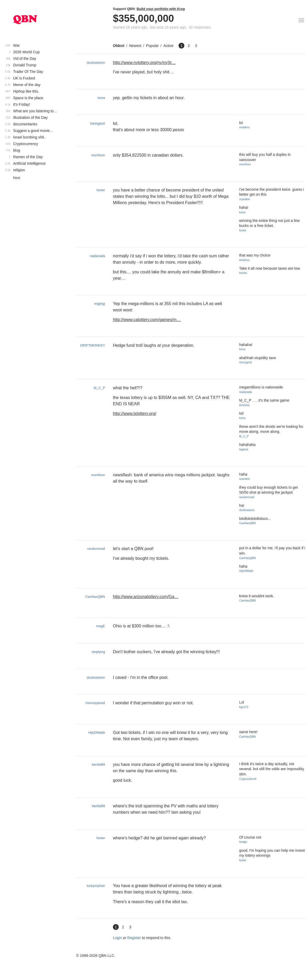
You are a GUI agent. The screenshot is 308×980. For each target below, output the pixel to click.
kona (101, 98)
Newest (135, 46)
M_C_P (99, 388)
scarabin (245, 199)
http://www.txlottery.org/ (135, 414)
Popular (152, 46)
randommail (247, 497)
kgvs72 (244, 707)
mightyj (100, 304)
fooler (101, 190)
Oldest (119, 46)
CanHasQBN (248, 523)
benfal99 (98, 765)
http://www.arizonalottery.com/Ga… (146, 597)
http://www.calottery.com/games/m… (147, 320)
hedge (243, 842)
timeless (244, 260)
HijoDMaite (246, 571)
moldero (244, 127)
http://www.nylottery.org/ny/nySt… (144, 63)
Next (17, 178)
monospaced (95, 703)
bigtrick (244, 449)
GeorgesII (98, 123)
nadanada (97, 256)
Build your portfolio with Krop (161, 9)
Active (168, 46)
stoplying (98, 652)
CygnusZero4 (248, 779)
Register (134, 938)
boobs (243, 273)
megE (101, 626)
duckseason (96, 63)
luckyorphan (96, 886)
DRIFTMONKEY (93, 345)
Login (117, 938)
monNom (98, 155)
